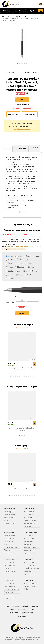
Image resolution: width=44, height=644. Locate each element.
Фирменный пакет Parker (22, 489)
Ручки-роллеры (9, 517)
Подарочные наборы (11, 547)
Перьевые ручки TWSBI (31, 583)
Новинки (16, 606)
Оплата (12, 609)
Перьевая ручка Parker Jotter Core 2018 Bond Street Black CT (22, 369)
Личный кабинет (28, 613)
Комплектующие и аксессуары (29, 525)
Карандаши (8, 520)
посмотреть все (22, 327)
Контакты (22, 616)
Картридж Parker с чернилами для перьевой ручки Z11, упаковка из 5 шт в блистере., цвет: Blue (22, 428)
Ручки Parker (9, 532)
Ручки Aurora (9, 509)
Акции (25, 606)
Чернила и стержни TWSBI (30, 587)
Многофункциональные (31, 568)
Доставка (22, 609)
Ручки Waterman (30, 532)
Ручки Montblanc (31, 509)
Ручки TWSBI (28, 580)
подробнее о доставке (22, 129)
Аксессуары (8, 550)
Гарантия (35, 606)
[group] (22, 44)
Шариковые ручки (10, 514)
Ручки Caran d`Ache (12, 559)
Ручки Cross (9, 580)
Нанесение (14, 613)
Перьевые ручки (9, 512)
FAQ (7, 606)
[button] (17, 64)
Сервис (32, 609)
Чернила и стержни (10, 523)
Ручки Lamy (28, 559)
